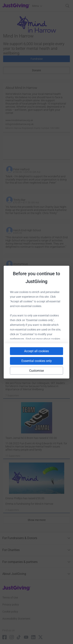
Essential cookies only (37, 361)
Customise (37, 370)
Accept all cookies (36, 351)
